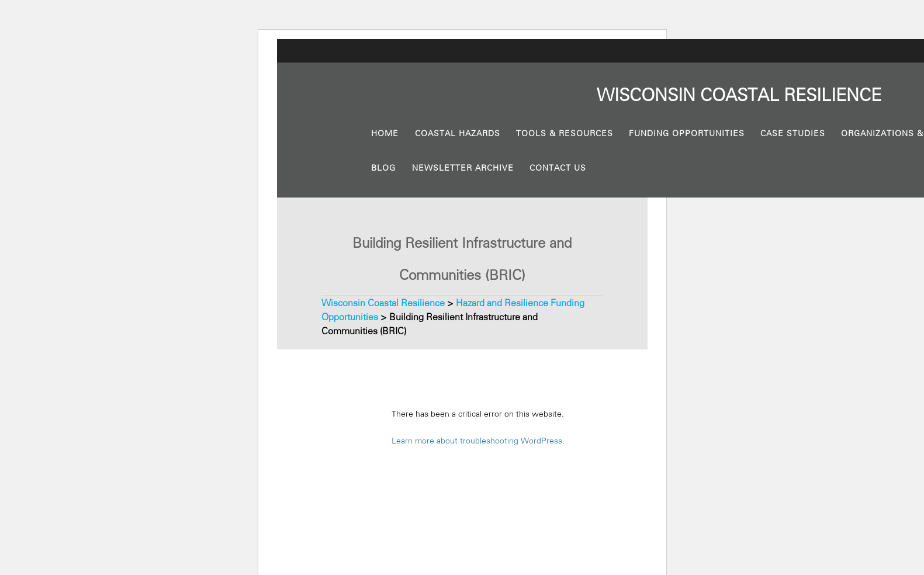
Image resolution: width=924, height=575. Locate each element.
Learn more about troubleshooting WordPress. (478, 441)
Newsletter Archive (463, 168)
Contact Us (558, 168)
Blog (383, 168)
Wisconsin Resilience (739, 95)
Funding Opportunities (687, 133)
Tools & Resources (565, 133)
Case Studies (793, 133)
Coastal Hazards (458, 133)
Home (385, 133)
